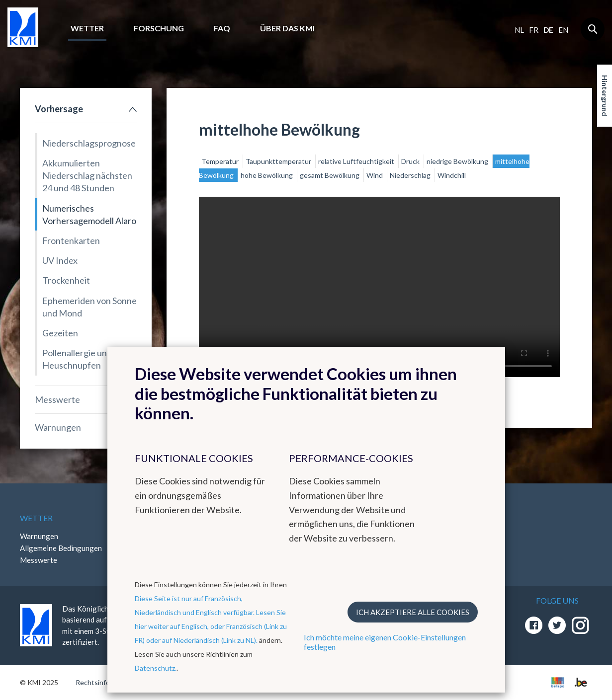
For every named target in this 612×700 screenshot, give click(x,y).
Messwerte (57, 399)
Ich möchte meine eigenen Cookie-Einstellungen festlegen (385, 642)
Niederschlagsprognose (89, 143)
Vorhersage (59, 109)
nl (519, 30)
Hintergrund (605, 96)
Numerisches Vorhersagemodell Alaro (89, 214)
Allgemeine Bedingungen (61, 548)
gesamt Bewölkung (330, 175)
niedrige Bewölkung (458, 161)
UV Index (60, 260)
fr (534, 30)
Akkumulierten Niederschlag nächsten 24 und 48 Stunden (87, 175)
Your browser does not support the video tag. (379, 287)
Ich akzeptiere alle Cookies (413, 612)
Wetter (87, 28)
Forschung (159, 28)
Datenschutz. (156, 668)
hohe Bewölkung (267, 175)
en (563, 30)
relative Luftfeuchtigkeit (357, 161)
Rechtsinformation (105, 682)
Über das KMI (287, 28)
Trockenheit (66, 280)
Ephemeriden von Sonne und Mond (89, 307)
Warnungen (58, 427)
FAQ (222, 28)
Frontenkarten (71, 240)
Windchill (452, 175)
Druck (411, 161)
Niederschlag (411, 175)
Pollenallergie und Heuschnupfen (77, 359)
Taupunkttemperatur (279, 161)
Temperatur (221, 161)
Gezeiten (60, 333)
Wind (375, 175)
